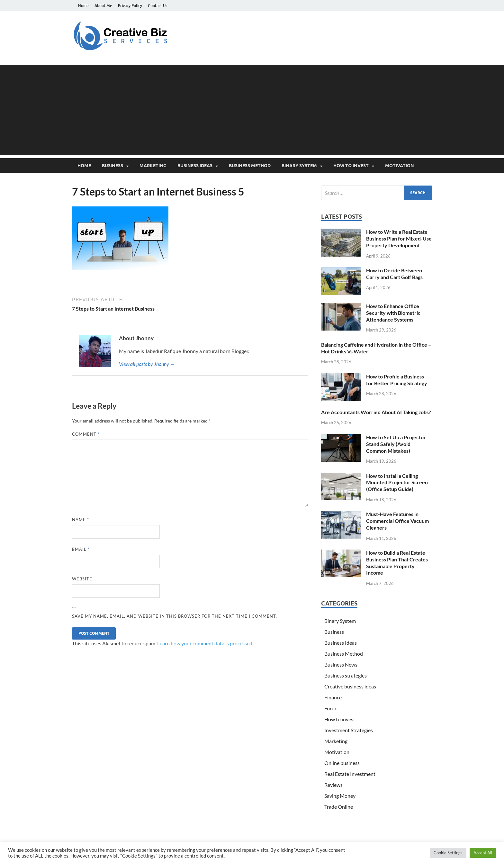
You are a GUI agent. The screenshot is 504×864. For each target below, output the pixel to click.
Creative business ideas (350, 686)
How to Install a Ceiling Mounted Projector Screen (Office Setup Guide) (397, 482)
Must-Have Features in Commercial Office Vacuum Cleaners (397, 521)
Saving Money (340, 796)
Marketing (153, 166)
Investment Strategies (349, 730)
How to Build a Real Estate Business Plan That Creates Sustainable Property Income (397, 563)
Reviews (333, 785)
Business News (341, 664)
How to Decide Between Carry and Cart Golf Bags (394, 274)
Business (113, 166)
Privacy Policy (130, 6)
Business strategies (346, 675)
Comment (86, 434)
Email (81, 549)
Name (81, 520)
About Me (103, 6)
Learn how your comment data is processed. (205, 643)
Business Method (250, 166)
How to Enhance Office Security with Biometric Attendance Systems (393, 313)
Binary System (299, 166)
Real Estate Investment (350, 774)
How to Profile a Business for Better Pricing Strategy (397, 380)
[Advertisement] (252, 110)
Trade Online (339, 807)
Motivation (400, 166)
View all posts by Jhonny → (147, 364)
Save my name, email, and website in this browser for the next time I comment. (175, 616)
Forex (331, 708)
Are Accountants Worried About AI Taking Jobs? (376, 412)
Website (82, 579)
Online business (342, 763)
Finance (333, 697)
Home (83, 6)
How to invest (351, 166)
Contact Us (157, 6)
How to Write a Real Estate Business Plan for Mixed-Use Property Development (399, 238)
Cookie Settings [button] (448, 853)
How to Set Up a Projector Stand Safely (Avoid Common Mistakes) (396, 444)
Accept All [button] (483, 853)
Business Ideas (195, 166)
